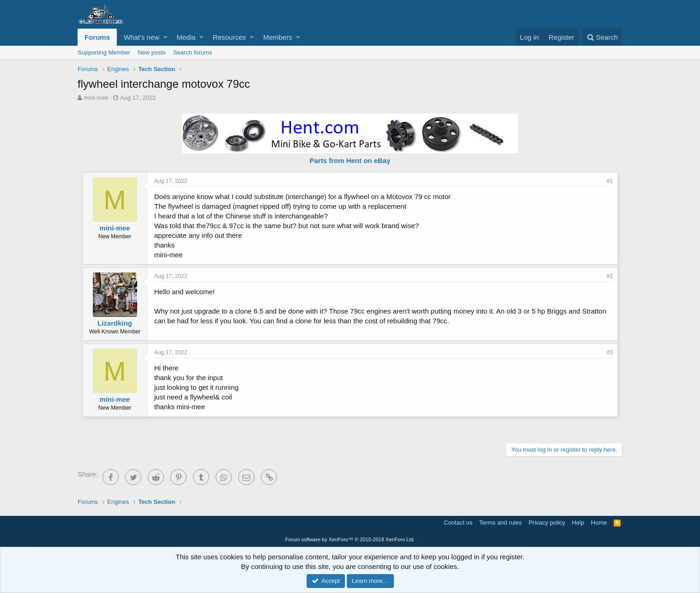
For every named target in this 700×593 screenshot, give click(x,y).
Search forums (193, 52)
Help (578, 523)
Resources (229, 37)
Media (186, 37)
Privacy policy (547, 523)
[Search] (602, 37)
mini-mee (96, 98)
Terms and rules (501, 523)
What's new (142, 37)
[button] (166, 37)
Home (599, 523)
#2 (610, 276)
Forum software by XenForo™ (350, 539)
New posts (152, 52)
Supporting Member (104, 52)
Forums (97, 37)
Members (278, 37)
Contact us (458, 523)
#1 (610, 181)
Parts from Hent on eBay (350, 160)
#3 (610, 352)
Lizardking (115, 323)
